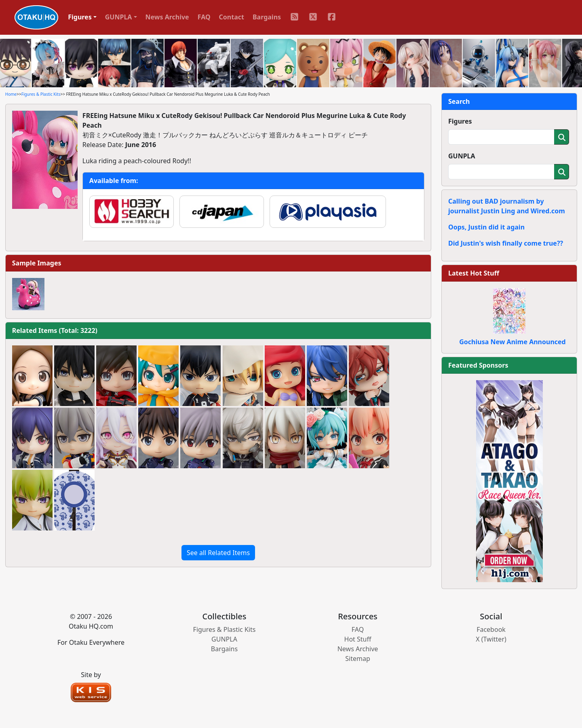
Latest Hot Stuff (474, 273)
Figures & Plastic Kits (41, 94)
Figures (460, 121)
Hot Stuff (358, 639)
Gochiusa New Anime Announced (512, 342)
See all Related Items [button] (218, 553)
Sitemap (358, 659)
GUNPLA (462, 156)
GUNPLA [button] (119, 17)
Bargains (267, 17)
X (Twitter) (491, 639)
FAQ (204, 17)
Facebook (491, 629)
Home (11, 94)
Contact (232, 17)
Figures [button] (80, 17)
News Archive (167, 17)
